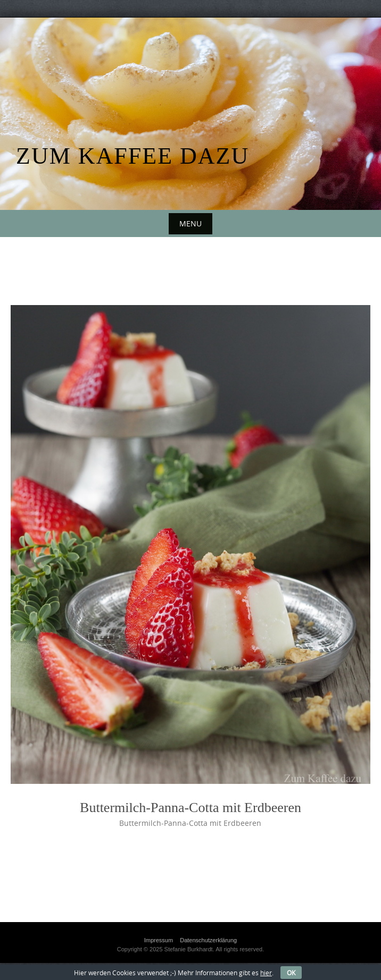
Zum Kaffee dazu (132, 156)
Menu (190, 223)
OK (291, 973)
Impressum (159, 940)
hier (266, 973)
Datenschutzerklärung (208, 940)
